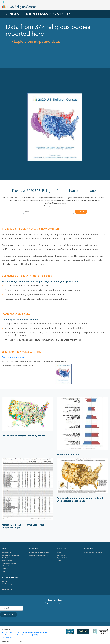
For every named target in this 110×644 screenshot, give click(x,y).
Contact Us (7, 590)
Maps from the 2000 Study (93, 553)
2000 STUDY (89, 549)
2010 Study (61, 549)
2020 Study (34, 549)
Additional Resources (9, 566)
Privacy (19, 641)
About (4, 549)
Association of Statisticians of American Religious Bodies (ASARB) (25, 632)
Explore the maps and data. (37, 42)
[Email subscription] (48, 212)
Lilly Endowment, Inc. (9, 638)
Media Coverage (7, 561)
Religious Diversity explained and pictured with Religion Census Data (80, 499)
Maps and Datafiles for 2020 (38, 555)
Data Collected (7, 558)
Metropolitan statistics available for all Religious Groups (23, 526)
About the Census (8, 553)
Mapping (5, 581)
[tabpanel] (55, 95)
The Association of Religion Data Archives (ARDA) (20, 635)
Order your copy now (13, 357)
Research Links (6, 568)
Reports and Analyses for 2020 (39, 553)
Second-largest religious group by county (24, 436)
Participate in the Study (9, 563)
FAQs (4, 571)
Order (59, 561)
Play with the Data (10, 578)
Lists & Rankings (7, 584)
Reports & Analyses (63, 558)
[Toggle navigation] (106, 7)
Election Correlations (68, 454)
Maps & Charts (62, 555)
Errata (59, 553)
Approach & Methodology (10, 555)
